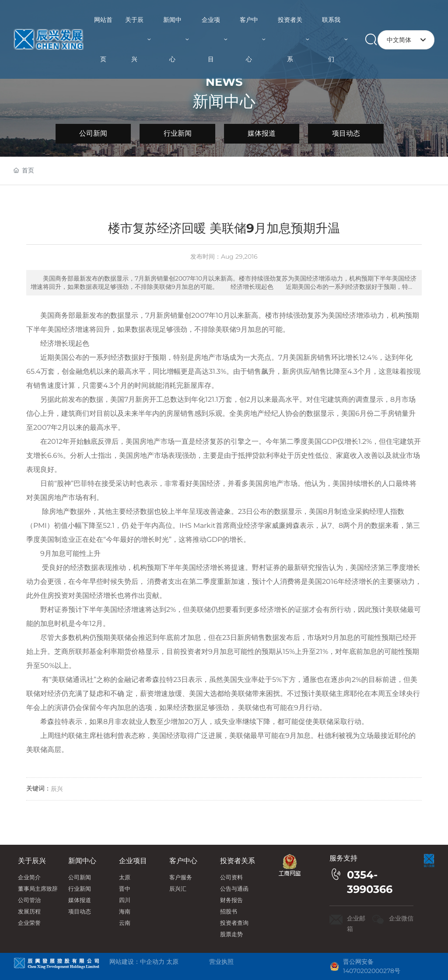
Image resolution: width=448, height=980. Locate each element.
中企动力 (152, 962)
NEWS (224, 82)
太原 (172, 962)
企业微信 (401, 918)
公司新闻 (93, 133)
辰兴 (57, 789)
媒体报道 (262, 133)
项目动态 (346, 133)
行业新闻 (178, 133)
